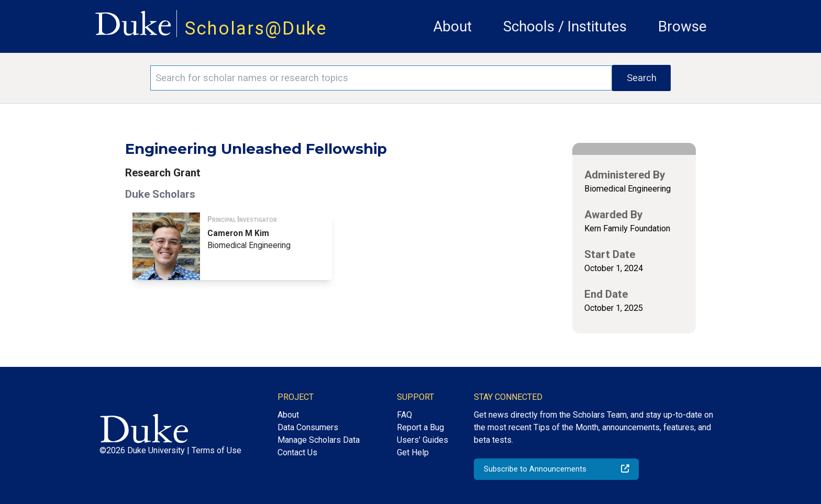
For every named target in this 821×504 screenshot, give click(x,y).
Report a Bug (420, 427)
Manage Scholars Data (319, 440)
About (452, 26)
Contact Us (297, 452)
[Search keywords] (381, 78)
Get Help (413, 452)
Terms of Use (217, 450)
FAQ (404, 415)
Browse (683, 26)
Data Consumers (308, 427)
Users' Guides (423, 440)
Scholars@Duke (256, 28)
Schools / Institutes (565, 26)
